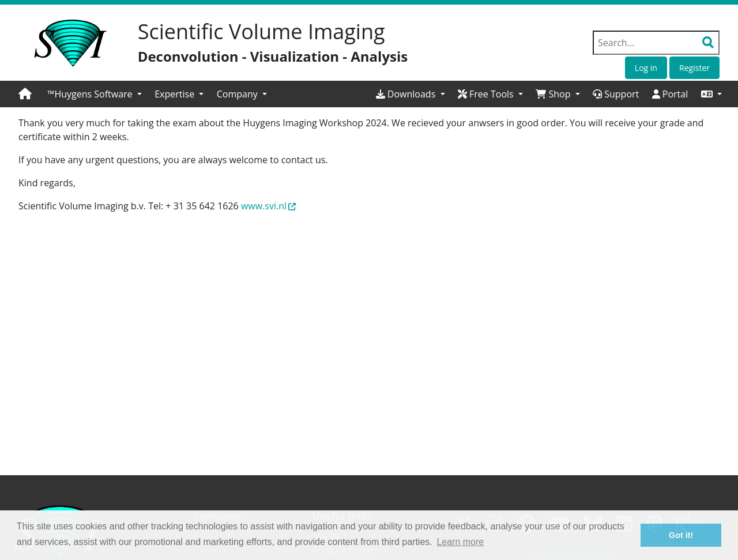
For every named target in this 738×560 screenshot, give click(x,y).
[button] (711, 94)
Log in (646, 68)
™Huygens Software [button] (91, 94)
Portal (670, 94)
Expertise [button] (176, 94)
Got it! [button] (681, 535)
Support (616, 94)
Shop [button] (554, 94)
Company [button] (238, 94)
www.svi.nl (268, 206)
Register (694, 68)
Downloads (407, 94)
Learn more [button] (460, 542)
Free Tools (487, 94)
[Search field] (656, 43)
